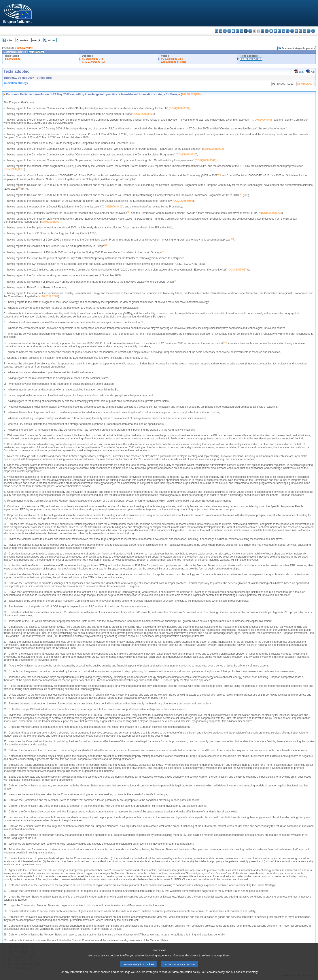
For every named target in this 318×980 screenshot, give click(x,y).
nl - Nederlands (284, 31)
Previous (24, 40)
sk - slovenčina (300, 31)
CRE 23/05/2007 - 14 (94, 62)
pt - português (292, 31)
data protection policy (186, 977)
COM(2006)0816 (14, 169)
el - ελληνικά (242, 31)
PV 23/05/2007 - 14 (93, 59)
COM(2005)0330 (186, 155)
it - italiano (263, 31)
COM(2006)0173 (238, 270)
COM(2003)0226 (144, 114)
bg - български (217, 31)
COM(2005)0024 (213, 149)
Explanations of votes (174, 62)
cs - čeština (225, 31)
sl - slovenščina (305, 31)
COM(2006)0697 (51, 222)
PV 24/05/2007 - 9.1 (172, 59)
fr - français (250, 31)
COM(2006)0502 (179, 108)
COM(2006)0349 (205, 160)
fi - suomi (309, 31)
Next (34, 40)
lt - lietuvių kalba (271, 31)
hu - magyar (275, 31)
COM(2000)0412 (113, 207)
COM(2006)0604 (183, 201)
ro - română (296, 31)
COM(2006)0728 (272, 213)
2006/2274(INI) (25, 48)
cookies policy (216, 977)
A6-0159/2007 (12, 59)
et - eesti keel (238, 31)
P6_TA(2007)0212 (251, 59)
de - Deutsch (233, 31)
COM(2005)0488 (262, 120)
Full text (52, 40)
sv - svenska (313, 31)
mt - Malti (279, 31)
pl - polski (288, 31)
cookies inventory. (247, 977)
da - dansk (229, 31)
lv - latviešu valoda (267, 31)
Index (9, 40)
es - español (221, 31)
